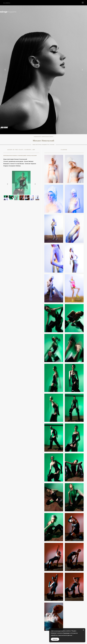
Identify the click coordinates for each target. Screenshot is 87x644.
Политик (66, 633)
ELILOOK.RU (7, 3)
